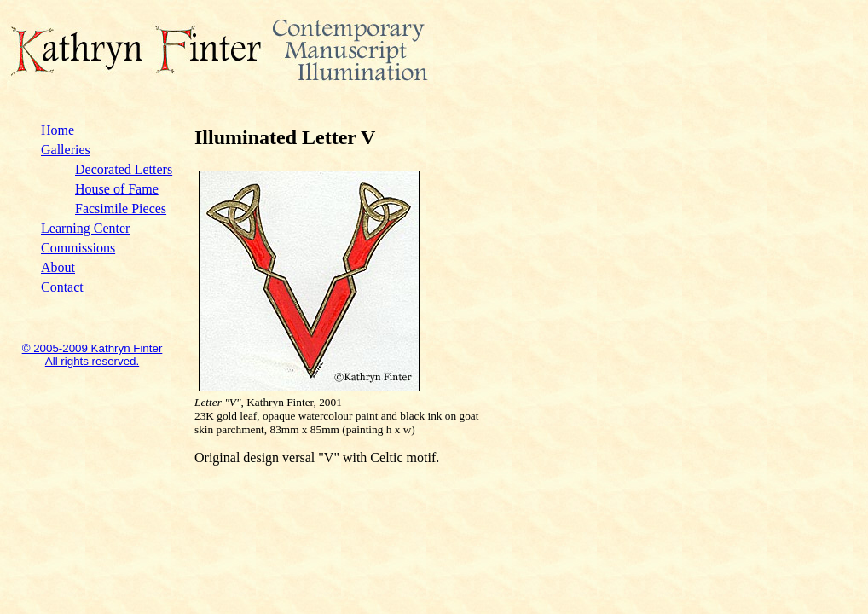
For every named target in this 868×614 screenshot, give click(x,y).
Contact (62, 287)
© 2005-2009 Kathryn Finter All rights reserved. (93, 355)
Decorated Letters (124, 169)
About (58, 267)
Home (58, 130)
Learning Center (85, 228)
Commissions (78, 248)
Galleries (66, 150)
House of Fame (117, 189)
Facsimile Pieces (121, 209)
